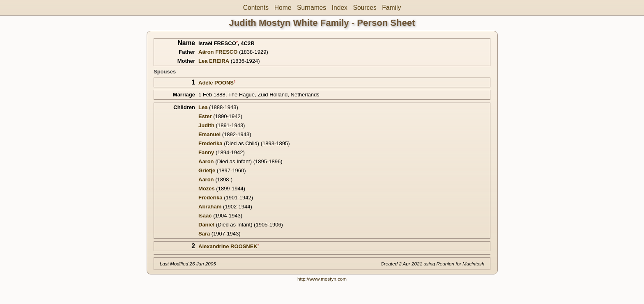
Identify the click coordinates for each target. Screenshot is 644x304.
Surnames (312, 8)
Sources (365, 8)
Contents (256, 8)
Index (340, 8)
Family (391, 8)
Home (283, 8)
